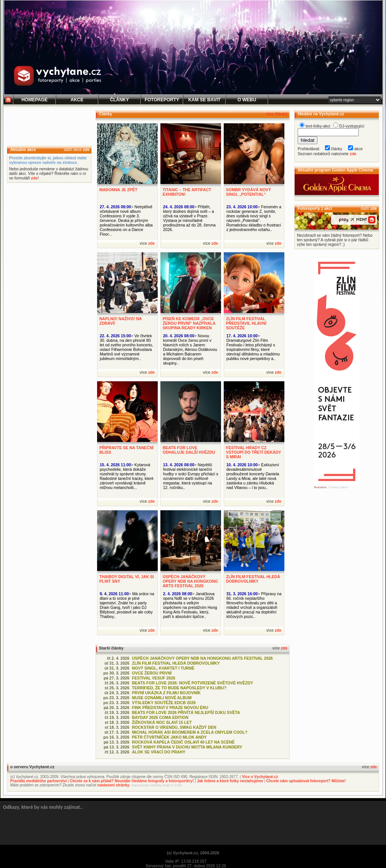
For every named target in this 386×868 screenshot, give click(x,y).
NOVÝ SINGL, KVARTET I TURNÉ (163, 668)
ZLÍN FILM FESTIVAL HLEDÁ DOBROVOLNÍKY (253, 579)
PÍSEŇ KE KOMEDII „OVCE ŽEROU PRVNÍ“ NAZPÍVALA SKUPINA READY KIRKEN (189, 323)
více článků (277, 114)
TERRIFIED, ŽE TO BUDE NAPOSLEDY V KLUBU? (179, 688)
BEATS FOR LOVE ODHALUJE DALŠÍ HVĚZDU (189, 450)
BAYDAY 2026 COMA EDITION (160, 717)
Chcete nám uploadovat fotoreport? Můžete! (306, 781)
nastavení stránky (114, 785)
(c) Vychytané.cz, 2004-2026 (193, 853)
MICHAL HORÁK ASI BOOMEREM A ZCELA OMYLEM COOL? (190, 732)
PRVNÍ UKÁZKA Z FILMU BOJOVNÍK (166, 693)
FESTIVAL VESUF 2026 (154, 678)
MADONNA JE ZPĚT (118, 190)
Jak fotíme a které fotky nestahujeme (230, 781)
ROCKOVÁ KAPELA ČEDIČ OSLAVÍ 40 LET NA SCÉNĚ (183, 742)
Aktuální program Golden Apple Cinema (335, 170)
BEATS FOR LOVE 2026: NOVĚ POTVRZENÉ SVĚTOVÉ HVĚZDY (192, 683)
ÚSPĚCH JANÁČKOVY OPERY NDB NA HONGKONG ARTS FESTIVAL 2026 (190, 581)
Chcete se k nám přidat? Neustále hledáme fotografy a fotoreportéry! (132, 781)
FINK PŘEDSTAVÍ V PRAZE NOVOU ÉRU (170, 708)
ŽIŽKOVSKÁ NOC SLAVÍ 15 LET (162, 722)
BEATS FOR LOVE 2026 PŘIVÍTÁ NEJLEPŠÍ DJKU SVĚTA (186, 712)
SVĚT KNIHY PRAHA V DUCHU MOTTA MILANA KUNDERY (187, 747)
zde (86, 149)
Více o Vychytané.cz (260, 777)
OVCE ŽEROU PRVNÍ (152, 673)
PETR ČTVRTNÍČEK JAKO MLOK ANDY (169, 737)
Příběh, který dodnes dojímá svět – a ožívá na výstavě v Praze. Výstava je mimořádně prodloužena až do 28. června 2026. (189, 218)
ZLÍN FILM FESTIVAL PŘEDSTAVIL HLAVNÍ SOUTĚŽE (246, 323)
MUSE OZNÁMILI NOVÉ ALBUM (162, 698)
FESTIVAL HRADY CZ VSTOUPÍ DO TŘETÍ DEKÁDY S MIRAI (253, 452)
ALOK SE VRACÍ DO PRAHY (159, 752)
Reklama (320, 487)
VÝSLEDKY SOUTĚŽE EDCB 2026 (164, 703)
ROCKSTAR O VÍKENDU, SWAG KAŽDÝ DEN (174, 727)
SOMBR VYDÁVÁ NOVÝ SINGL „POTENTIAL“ (249, 192)
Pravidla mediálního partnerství (38, 781)
